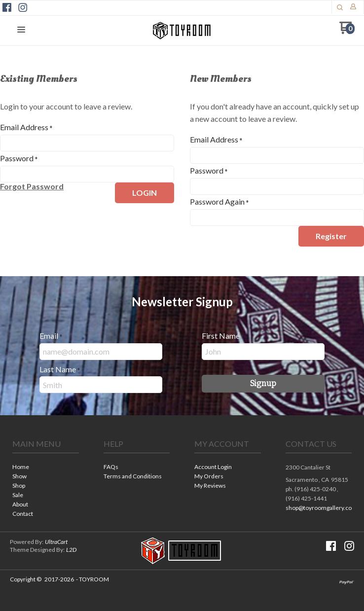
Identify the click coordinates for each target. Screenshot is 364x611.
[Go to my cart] (347, 31)
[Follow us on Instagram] (23, 7)
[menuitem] (46, 468)
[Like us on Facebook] (7, 7)
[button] (340, 7)
